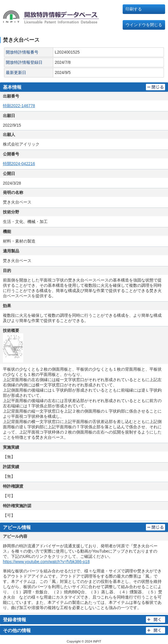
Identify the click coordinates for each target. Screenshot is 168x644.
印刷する (134, 9)
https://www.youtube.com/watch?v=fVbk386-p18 (46, 562)
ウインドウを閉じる (144, 25)
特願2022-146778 (19, 106)
